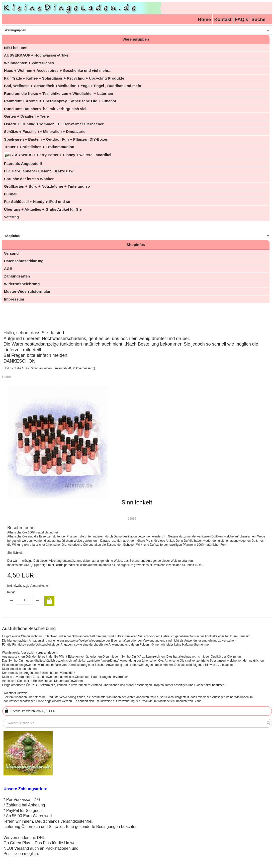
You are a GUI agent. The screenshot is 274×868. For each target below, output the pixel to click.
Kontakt (223, 19)
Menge (11, 592)
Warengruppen (15, 30)
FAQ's (242, 19)
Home (205, 19)
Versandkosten (39, 586)
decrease (12, 600)
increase (37, 600)
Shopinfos (12, 236)
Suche (258, 19)
